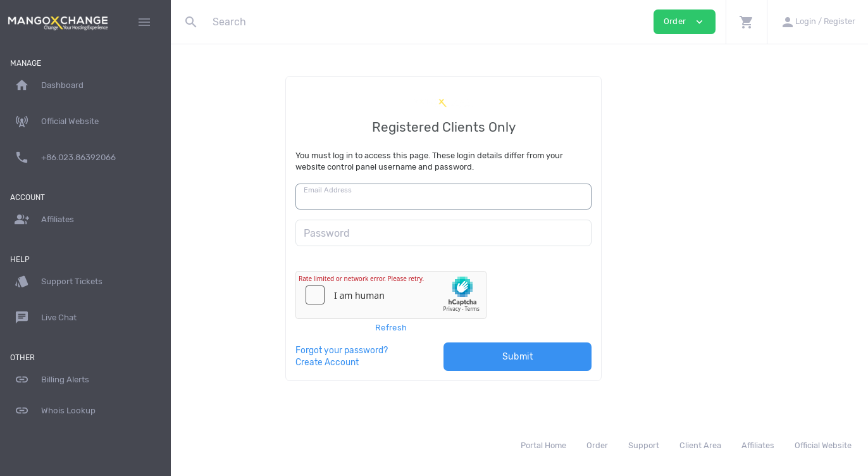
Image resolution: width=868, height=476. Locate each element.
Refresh (467, 328)
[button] (746, 22)
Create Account (403, 362)
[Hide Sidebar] (144, 22)
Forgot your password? (418, 350)
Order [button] (685, 22)
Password (403, 233)
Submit (594, 357)
